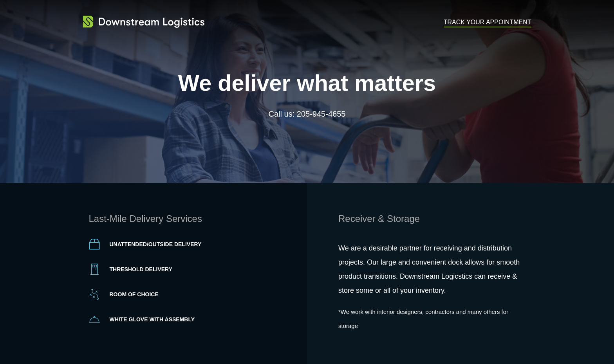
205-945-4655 (321, 114)
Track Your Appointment (488, 22)
